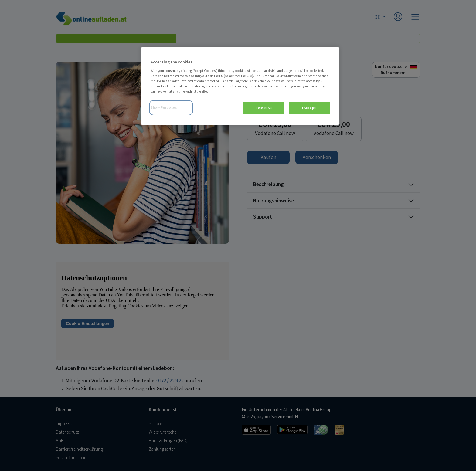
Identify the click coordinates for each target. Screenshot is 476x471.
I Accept (309, 108)
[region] (240, 86)
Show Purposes (164, 107)
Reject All (264, 108)
